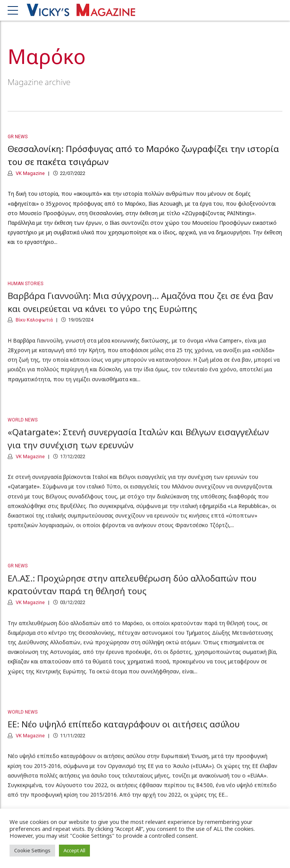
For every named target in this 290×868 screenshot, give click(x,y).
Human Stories (25, 289)
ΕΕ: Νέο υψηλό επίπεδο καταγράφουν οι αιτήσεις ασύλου (124, 730)
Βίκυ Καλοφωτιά (34, 325)
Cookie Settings (32, 850)
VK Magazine (30, 173)
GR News (18, 137)
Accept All (74, 850)
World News (23, 425)
